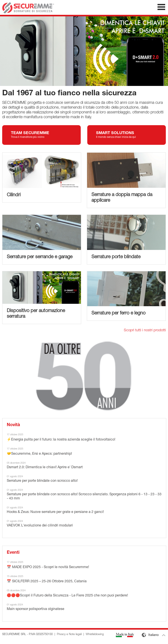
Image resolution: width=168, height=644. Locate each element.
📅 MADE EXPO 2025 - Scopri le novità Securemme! (48, 567)
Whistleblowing (95, 635)
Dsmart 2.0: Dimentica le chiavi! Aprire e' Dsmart (45, 468)
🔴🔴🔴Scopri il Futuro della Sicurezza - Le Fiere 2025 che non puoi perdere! (67, 596)
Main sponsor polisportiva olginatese (36, 609)
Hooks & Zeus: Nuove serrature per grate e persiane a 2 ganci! (55, 512)
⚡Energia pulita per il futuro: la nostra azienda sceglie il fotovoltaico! (61, 440)
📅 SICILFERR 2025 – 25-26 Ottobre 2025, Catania (47, 582)
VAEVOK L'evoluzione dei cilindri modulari (40, 526)
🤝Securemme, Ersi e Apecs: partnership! (39, 454)
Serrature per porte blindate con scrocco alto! (42, 481)
